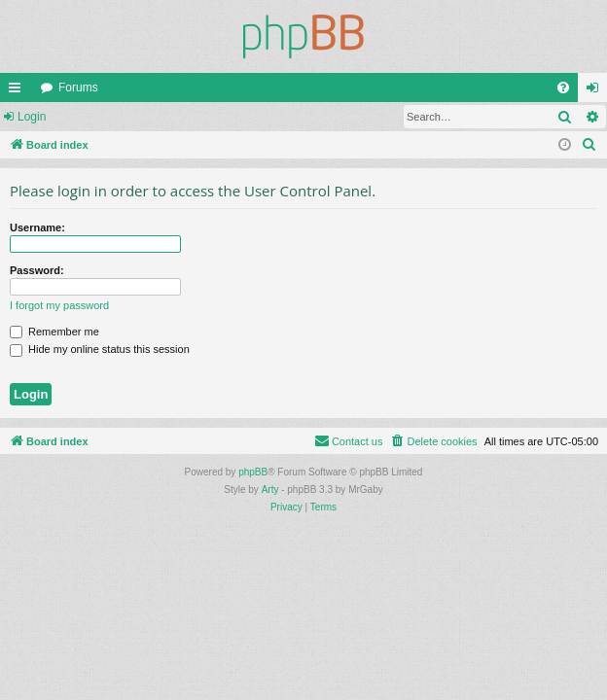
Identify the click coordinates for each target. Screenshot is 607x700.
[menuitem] (563, 87)
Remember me (54, 332)
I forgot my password (59, 305)
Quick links (18, 91)
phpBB (253, 472)
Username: (37, 227)
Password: (37, 270)
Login (32, 117)
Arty (270, 490)
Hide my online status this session (100, 349)
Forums (78, 87)
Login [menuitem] (597, 91)
